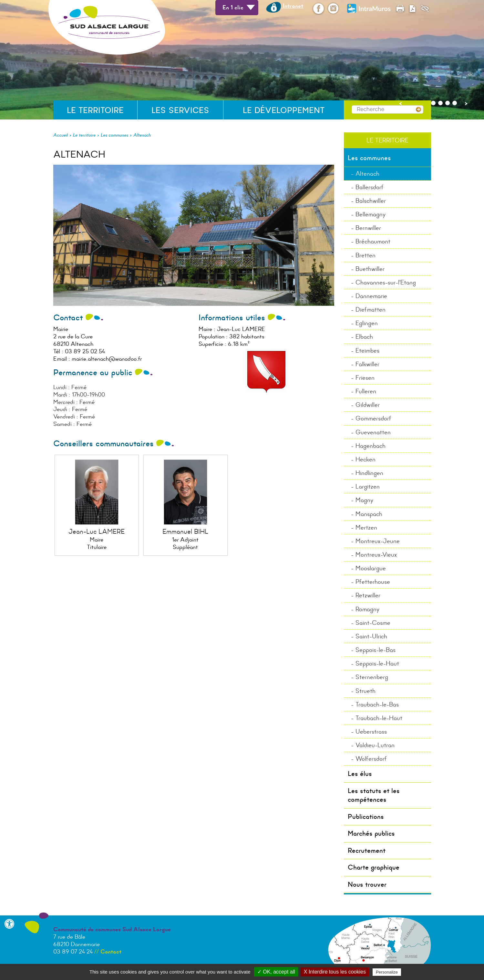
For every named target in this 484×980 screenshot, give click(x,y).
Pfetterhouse (373, 582)
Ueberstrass (371, 732)
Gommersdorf (373, 418)
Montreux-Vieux (376, 555)
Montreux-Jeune (378, 541)
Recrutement (367, 851)
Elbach (364, 337)
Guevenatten (373, 432)
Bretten (366, 255)
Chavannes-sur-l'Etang (386, 282)
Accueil (61, 135)
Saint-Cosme (373, 623)
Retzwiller (368, 595)
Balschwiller (371, 201)
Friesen (365, 378)
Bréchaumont (373, 241)
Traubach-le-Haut (379, 718)
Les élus (360, 774)
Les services (180, 110)
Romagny (367, 609)
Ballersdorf (370, 187)
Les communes (114, 135)
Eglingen (367, 323)
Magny (364, 500)
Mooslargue (371, 568)
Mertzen (366, 527)
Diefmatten (371, 309)
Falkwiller (367, 364)
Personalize (387, 972)
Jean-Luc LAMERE (97, 531)
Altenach (142, 135)
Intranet (285, 6)
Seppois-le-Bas (376, 650)
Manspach (369, 514)
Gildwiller (368, 405)
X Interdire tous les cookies (335, 972)
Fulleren (366, 391)
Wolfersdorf (371, 759)
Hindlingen (369, 473)
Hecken (366, 459)
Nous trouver (367, 884)
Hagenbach (371, 446)
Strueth (366, 691)
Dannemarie (371, 296)
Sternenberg (372, 677)
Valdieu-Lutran (375, 745)
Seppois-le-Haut (377, 663)
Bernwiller (368, 228)
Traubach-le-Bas (377, 704)
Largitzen (368, 486)
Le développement (284, 110)
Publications (366, 817)
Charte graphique (374, 867)
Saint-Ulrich (371, 636)
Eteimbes (367, 351)
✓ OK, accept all (276, 972)
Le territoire (95, 110)
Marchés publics (371, 833)
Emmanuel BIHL (185, 531)
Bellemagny (371, 214)
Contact (111, 952)
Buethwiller (370, 269)
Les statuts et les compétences (374, 795)
